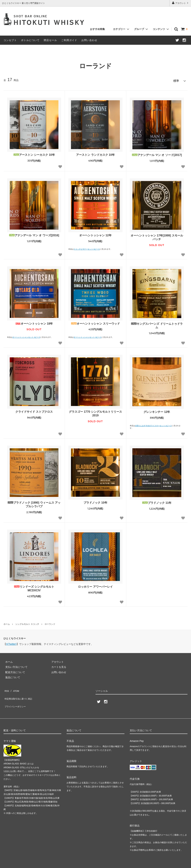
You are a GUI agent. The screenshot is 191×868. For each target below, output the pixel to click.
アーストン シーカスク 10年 (34, 153)
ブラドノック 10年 (95, 501)
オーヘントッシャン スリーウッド (95, 322)
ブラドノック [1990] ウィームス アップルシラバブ (34, 503)
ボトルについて (30, 40)
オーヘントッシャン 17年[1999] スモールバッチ (157, 236)
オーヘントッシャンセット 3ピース (26, 336)
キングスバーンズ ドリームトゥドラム (157, 324)
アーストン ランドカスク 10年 (95, 153)
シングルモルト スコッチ (27, 623)
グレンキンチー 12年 (157, 410)
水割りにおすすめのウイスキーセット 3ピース (153, 424)
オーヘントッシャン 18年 (34, 322)
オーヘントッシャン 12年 (95, 234)
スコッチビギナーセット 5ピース (87, 247)
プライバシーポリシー (16, 698)
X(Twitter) (11, 642)
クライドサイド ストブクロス (34, 410)
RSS (6, 688)
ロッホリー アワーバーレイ (95, 585)
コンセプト (10, 40)
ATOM (14, 688)
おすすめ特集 (97, 29)
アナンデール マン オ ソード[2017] (157, 153)
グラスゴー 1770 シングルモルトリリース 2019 (95, 412)
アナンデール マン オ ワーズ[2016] (34, 234)
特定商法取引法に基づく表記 (20, 693)
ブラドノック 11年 (157, 501)
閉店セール (50, 40)
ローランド (50, 623)
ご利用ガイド (69, 40)
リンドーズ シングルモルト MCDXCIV (34, 587)
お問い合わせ (89, 40)
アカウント (180, 3)
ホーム (7, 623)
